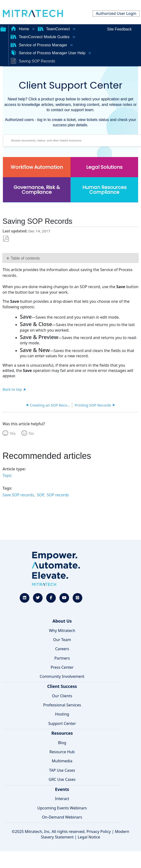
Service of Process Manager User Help (48, 53)
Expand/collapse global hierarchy (3, 29)
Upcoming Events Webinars (62, 808)
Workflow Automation (37, 167)
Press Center (62, 667)
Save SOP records (18, 495)
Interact (62, 799)
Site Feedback (119, 29)
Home (20, 29)
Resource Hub (62, 752)
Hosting (62, 714)
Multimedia (62, 761)
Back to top (12, 389)
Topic (7, 475)
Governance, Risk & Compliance (37, 190)
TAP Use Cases (62, 770)
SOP (40, 495)
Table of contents (25, 258)
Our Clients (62, 696)
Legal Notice (89, 837)
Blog (62, 743)
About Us (62, 621)
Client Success (62, 686)
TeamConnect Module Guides (41, 37)
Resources (62, 733)
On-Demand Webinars (62, 817)
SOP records (58, 495)
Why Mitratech (62, 631)
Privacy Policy (99, 832)
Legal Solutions (104, 167)
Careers (62, 649)
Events (62, 789)
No (31, 433)
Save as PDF (6, 239)
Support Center (62, 723)
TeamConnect (54, 29)
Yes (13, 433)
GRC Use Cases (62, 779)
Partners (62, 658)
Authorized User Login (116, 13)
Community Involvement (62, 676)
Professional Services (62, 705)
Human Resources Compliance (104, 190)
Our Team (62, 640)
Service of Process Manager (39, 45)
